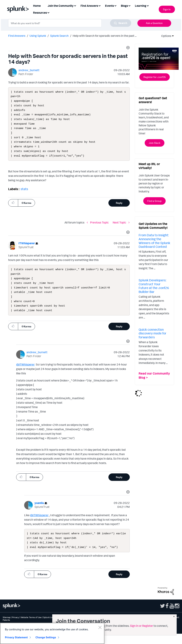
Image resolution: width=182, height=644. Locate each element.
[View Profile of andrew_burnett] (29, 70)
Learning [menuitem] (141, 6)
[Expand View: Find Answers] (100, 5)
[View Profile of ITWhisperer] (27, 249)
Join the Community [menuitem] (61, 6)
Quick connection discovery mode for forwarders (152, 333)
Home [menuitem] (37, 6)
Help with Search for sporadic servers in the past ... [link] (105, 36)
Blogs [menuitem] (124, 6)
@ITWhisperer (25, 373)
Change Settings (46, 637)
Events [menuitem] (109, 6)
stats (24, 194)
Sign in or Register (141, 626)
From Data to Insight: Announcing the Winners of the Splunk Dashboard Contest (154, 241)
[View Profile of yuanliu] (39, 512)
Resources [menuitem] (40, 13)
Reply (119, 208)
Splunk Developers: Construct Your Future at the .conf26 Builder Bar (154, 286)
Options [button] (165, 36)
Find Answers (17, 36)
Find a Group (154, 201)
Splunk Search (59, 36)
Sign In (167, 9)
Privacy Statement (16, 637)
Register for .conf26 (155, 77)
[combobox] (70, 23)
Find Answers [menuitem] (89, 6)
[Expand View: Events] (115, 5)
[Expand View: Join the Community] (75, 5)
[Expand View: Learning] (148, 5)
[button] (127, 48)
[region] (52, 633)
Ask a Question (154, 23)
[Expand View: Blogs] (129, 5)
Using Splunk (38, 36)
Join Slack (155, 143)
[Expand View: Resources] (48, 12)
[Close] (100, 627)
